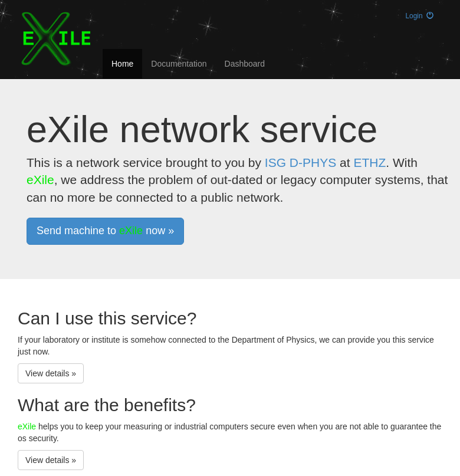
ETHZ (369, 163)
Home (122, 64)
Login (419, 16)
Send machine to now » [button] (105, 231)
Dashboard (245, 64)
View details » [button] (51, 373)
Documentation (179, 64)
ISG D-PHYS (300, 163)
